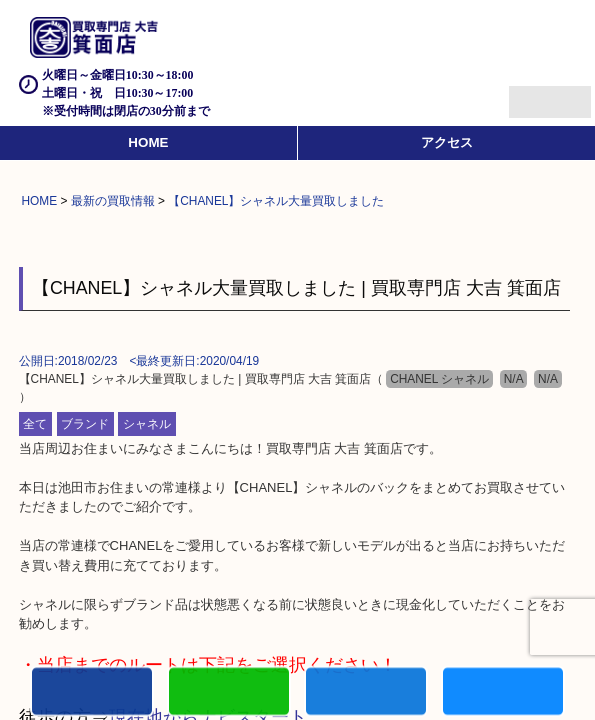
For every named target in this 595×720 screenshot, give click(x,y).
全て (35, 424)
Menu (527, 93)
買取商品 (366, 693)
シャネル (147, 424)
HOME (148, 142)
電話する (92, 693)
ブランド (85, 424)
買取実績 (503, 693)
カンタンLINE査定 (229, 693)
